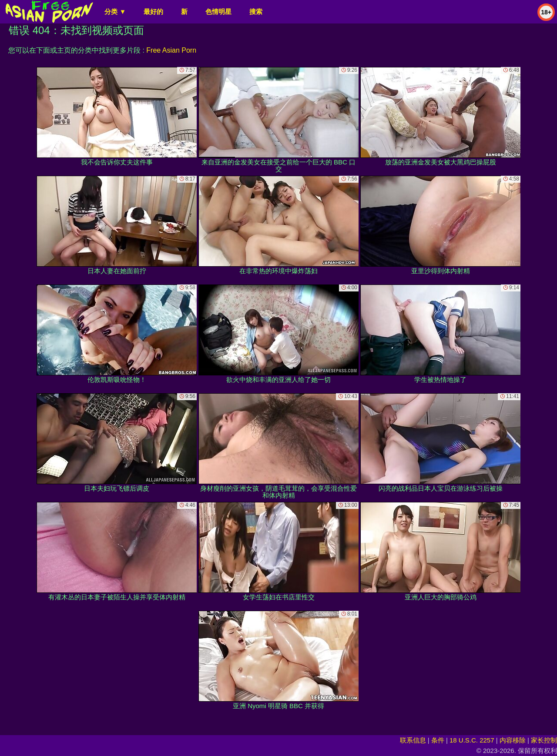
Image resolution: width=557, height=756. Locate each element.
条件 (438, 740)
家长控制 (544, 740)
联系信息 (413, 740)
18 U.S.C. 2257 (472, 740)
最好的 (153, 12)
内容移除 (513, 740)
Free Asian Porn (171, 50)
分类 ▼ (115, 12)
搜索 (256, 12)
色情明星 (218, 12)
